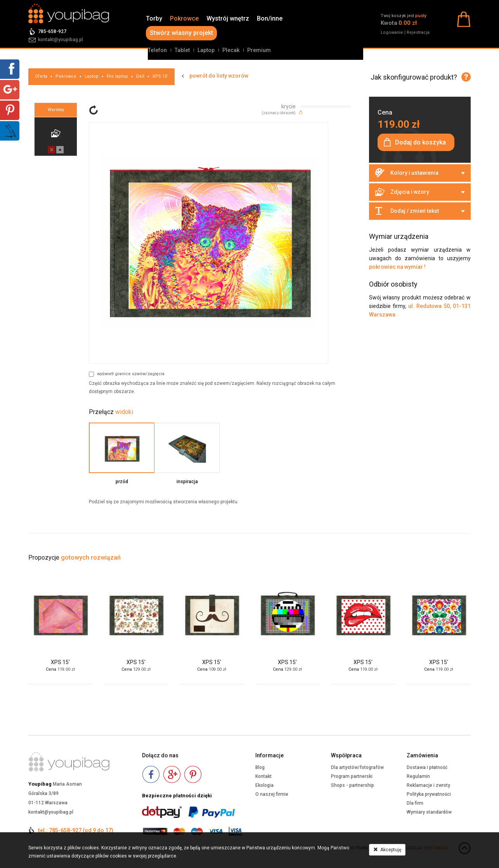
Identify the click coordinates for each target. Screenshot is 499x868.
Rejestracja (418, 32)
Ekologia (264, 785)
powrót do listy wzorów (219, 76)
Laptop (206, 50)
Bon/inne (270, 18)
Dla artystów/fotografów (357, 767)
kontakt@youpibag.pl (61, 40)
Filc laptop (117, 76)
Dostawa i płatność (427, 767)
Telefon (157, 50)
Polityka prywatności (429, 794)
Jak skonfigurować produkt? (414, 77)
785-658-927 (52, 31)
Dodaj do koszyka (420, 142)
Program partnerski (352, 776)
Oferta (41, 76)
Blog (260, 767)
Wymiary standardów (429, 812)
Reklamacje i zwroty (428, 785)
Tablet (182, 50)
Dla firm (415, 803)
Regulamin (418, 776)
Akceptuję (387, 850)
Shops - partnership (353, 785)
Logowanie (392, 32)
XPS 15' (160, 76)
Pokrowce (184, 18)
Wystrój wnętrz (228, 18)
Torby (154, 18)
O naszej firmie (272, 794)
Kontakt (263, 776)
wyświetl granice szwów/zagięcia (127, 374)
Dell (140, 76)
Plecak (231, 50)
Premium (259, 50)
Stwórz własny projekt (181, 33)
